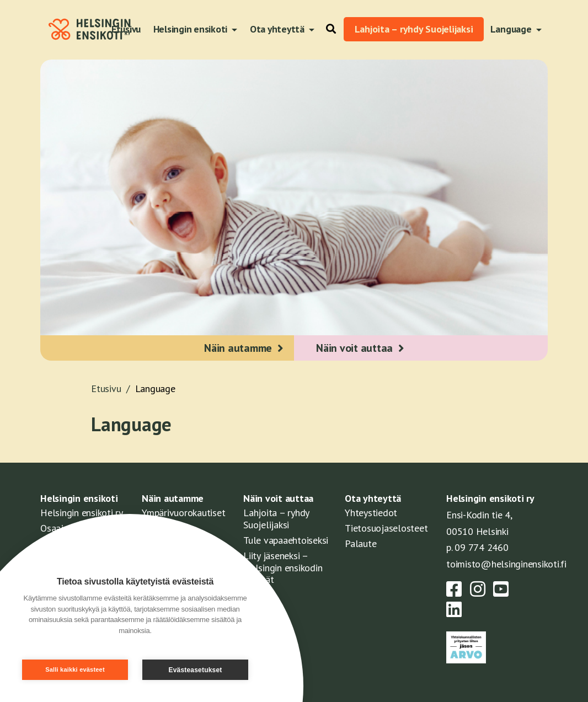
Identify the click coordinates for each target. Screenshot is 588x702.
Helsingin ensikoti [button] (191, 29)
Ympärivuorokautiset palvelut (183, 519)
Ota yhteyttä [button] (278, 29)
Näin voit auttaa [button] (354, 348)
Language (155, 388)
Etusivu (113, 388)
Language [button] (512, 29)
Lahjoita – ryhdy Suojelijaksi (414, 29)
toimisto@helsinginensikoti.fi (506, 564)
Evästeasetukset (195, 670)
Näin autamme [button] (238, 348)
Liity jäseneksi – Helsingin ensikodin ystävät (283, 567)
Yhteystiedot (371, 513)
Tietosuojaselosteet (386, 528)
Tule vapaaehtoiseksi (286, 540)
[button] (328, 29)
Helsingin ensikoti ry (82, 513)
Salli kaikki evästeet (75, 669)
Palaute (360, 543)
